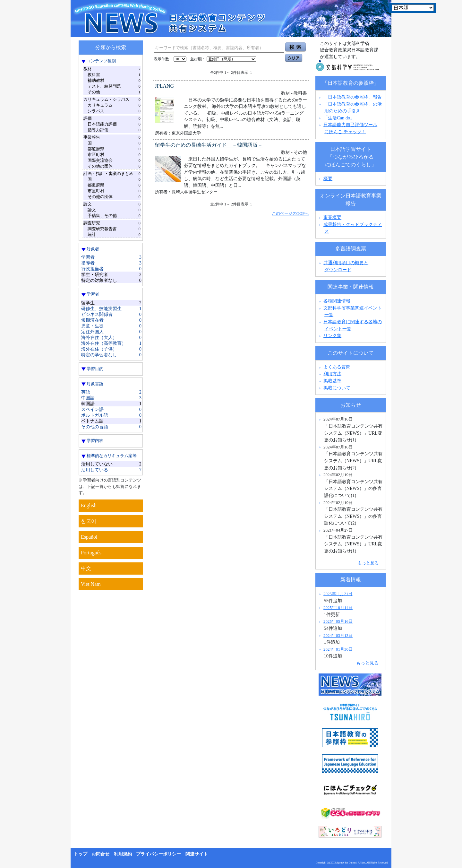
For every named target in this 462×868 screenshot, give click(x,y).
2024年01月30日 (338, 649)
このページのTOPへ (290, 213)
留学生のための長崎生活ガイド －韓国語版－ (209, 145)
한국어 (89, 521)
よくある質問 (337, 367)
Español (89, 537)
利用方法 (332, 374)
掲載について (337, 388)
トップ (81, 854)
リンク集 (332, 335)
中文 (86, 568)
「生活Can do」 (339, 118)
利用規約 (123, 854)
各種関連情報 (334, 301)
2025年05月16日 (338, 621)
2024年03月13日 (338, 635)
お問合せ (100, 854)
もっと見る (368, 563)
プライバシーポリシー (158, 854)
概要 (328, 178)
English (89, 505)
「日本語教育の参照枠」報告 (353, 97)
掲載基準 (332, 381)
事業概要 (332, 217)
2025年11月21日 (338, 594)
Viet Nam (91, 584)
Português (91, 553)
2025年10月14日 (338, 608)
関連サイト (197, 854)
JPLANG (165, 86)
